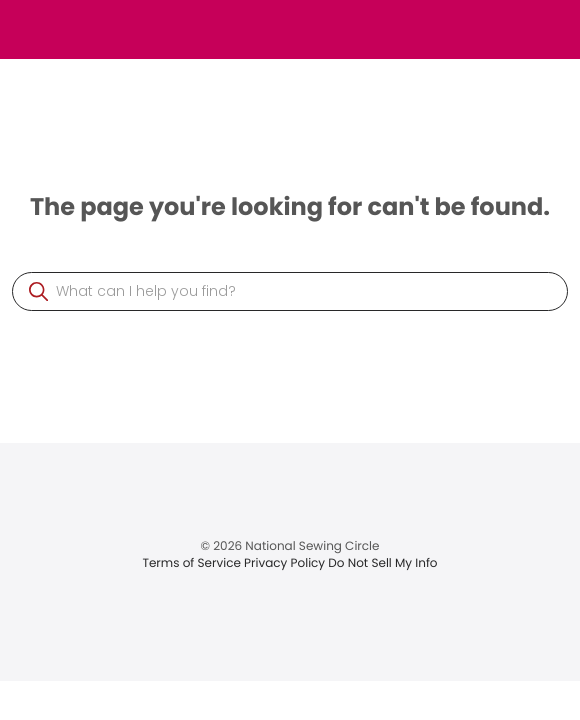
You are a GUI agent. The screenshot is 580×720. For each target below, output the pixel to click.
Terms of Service (193, 563)
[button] (38, 291)
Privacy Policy (286, 563)
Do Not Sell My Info (382, 563)
